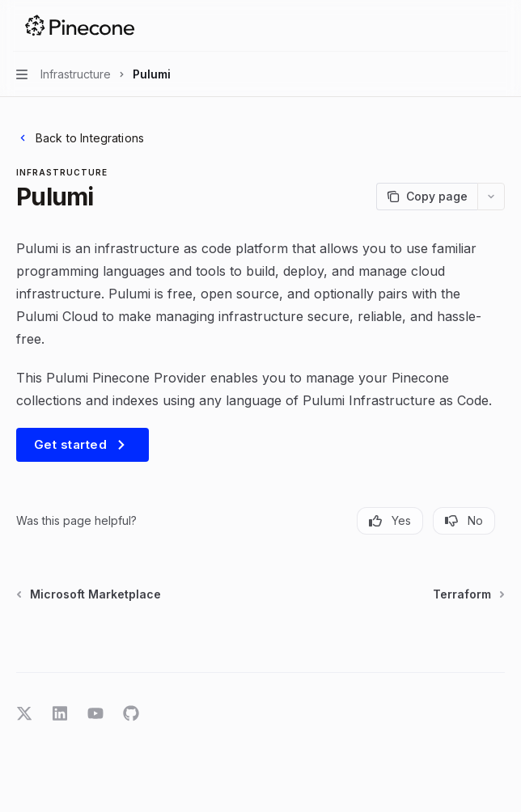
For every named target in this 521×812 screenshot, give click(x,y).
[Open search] (469, 26)
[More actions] (500, 26)
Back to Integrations (80, 138)
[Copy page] (427, 197)
